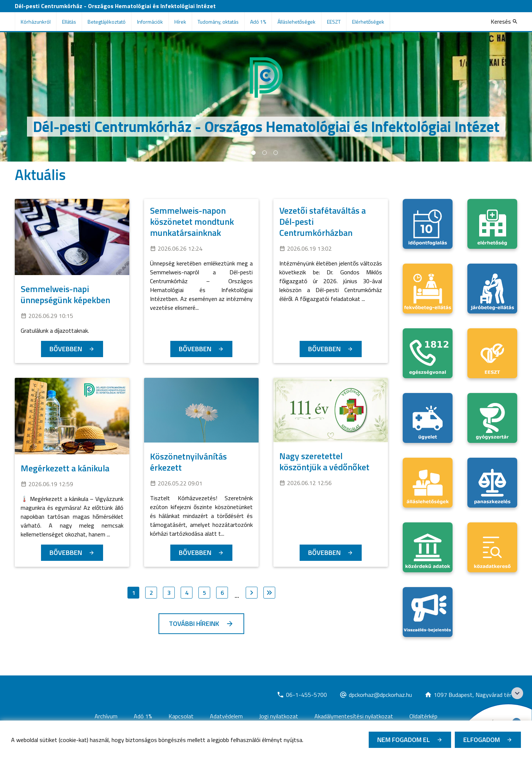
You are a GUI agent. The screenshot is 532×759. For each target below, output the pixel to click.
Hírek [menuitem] (180, 22)
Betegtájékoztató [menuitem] (107, 22)
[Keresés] (504, 21)
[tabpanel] (266, 97)
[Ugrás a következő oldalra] (252, 593)
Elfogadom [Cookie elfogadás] (482, 740)
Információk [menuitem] (150, 22)
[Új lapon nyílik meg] (302, 695)
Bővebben (66, 349)
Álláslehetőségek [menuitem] (296, 22)
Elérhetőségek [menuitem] (368, 22)
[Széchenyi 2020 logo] (517, 693)
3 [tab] (276, 153)
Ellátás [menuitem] (69, 22)
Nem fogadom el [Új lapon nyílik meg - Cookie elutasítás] (404, 740)
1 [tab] (253, 153)
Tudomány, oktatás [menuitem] (218, 22)
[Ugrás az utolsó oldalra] (269, 593)
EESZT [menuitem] (334, 22)
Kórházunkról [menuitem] (36, 22)
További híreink (194, 624)
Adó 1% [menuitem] (258, 22)
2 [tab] (265, 153)
